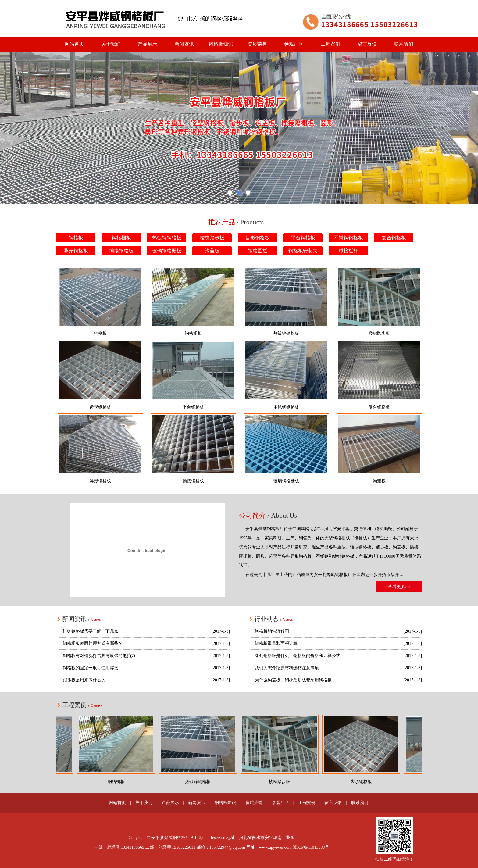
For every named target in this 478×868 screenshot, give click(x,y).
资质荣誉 (257, 44)
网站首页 (74, 44)
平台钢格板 (303, 238)
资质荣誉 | (254, 803)
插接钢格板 (121, 251)
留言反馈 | (334, 803)
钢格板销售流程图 (272, 631)
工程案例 (330, 44)
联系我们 (404, 44)
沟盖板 (212, 251)
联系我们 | (360, 803)
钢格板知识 (221, 44)
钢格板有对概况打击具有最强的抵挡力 (99, 656)
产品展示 (148, 44)
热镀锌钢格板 (167, 238)
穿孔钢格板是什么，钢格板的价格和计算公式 (298, 656)
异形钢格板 (76, 251)
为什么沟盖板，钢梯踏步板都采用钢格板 (293, 680)
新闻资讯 (184, 44)
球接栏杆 (348, 251)
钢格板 (76, 238)
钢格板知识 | (226, 803)
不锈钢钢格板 (348, 238)
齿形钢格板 (258, 238)
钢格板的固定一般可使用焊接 (91, 668)
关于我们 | (144, 803)
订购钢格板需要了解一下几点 (91, 631)
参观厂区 (294, 44)
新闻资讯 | (197, 803)
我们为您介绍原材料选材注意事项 (287, 668)
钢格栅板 (121, 238)
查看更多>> (399, 587)
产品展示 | (171, 803)
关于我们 (111, 44)
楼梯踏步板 (212, 238)
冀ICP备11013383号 (311, 847)
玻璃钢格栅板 (167, 251)
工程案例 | (307, 803)
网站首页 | (118, 803)
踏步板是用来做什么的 (84, 680)
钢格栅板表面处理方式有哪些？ (93, 643)
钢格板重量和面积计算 (276, 643)
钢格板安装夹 (303, 251)
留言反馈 (367, 44)
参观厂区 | (281, 803)
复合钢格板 (394, 238)
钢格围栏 (258, 251)
